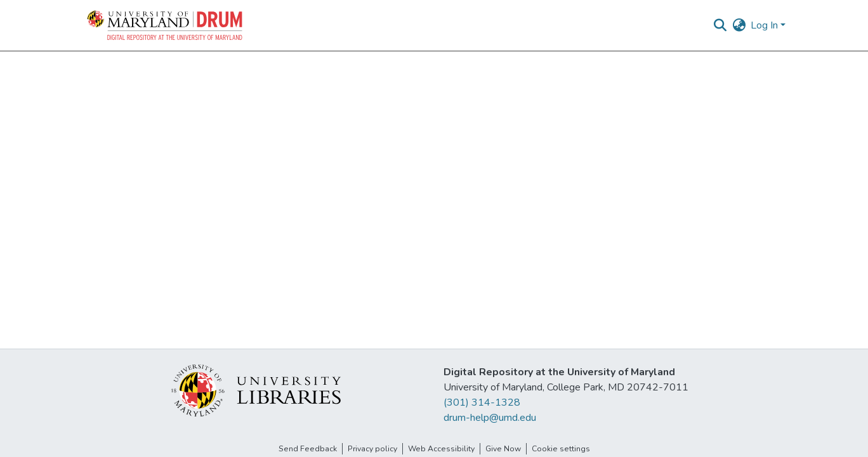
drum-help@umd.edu (490, 418)
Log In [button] (766, 25)
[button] (166, 25)
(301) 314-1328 (482, 402)
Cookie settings (561, 449)
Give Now (503, 449)
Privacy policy (372, 449)
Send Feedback (308, 449)
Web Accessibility (441, 449)
